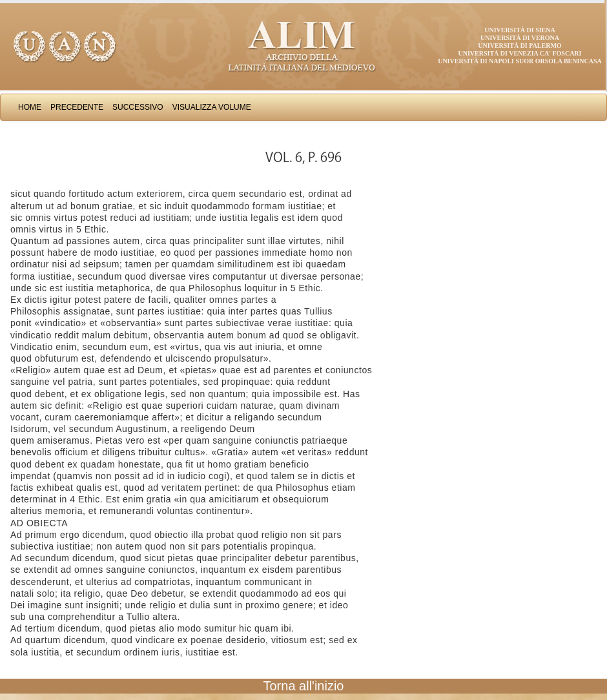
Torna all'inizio (304, 686)
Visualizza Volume (212, 107)
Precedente (77, 107)
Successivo (138, 107)
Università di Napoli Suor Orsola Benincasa (520, 61)
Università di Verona (520, 38)
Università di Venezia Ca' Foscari (520, 53)
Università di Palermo (520, 46)
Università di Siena (520, 30)
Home (30, 107)
